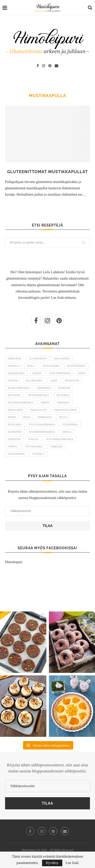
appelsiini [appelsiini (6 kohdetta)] (15, 359)
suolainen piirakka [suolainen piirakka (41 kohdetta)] (60, 439)
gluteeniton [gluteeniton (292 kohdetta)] (38, 359)
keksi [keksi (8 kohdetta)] (82, 373)
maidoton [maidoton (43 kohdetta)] (72, 381)
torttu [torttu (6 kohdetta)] (13, 447)
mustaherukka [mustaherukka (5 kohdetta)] (38, 395)
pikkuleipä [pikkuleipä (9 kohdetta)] (15, 410)
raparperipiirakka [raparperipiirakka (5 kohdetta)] (42, 432)
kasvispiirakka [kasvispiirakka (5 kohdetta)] (60, 373)
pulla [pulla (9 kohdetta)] (63, 417)
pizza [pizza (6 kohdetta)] (27, 417)
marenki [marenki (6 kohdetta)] (64, 388)
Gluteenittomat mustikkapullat (48, 172)
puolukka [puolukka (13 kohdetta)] (15, 425)
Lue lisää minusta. (64, 298)
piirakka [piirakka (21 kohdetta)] (64, 403)
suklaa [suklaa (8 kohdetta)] (33, 439)
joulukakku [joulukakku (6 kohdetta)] (51, 366)
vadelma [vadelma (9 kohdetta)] (56, 447)
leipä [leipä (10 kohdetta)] (54, 381)
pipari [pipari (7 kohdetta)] (12, 417)
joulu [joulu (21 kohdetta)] (31, 366)
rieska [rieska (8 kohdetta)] (67, 432)
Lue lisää (72, 863)
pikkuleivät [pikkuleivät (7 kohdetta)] (39, 410)
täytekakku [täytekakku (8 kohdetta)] (34, 447)
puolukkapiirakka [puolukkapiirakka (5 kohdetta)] (42, 425)
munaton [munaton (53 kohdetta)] (14, 395)
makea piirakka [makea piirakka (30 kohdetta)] (19, 388)
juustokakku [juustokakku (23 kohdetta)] (76, 366)
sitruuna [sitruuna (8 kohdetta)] (14, 439)
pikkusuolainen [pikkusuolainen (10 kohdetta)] (66, 410)
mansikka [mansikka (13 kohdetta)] (44, 388)
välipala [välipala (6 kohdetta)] (38, 454)
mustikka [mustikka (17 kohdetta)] (63, 395)
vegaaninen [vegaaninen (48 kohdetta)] (16, 454)
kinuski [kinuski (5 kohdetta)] (13, 381)
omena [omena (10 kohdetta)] (45, 403)
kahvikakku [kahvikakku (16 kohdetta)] (16, 373)
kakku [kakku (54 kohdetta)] (37, 373)
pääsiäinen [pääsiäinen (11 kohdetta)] (70, 425)
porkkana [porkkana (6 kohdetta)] (45, 417)
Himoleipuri (14, 562)
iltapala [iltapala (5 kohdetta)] (14, 366)
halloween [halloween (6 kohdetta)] (62, 359)
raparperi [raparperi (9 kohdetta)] (15, 432)
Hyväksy (52, 863)
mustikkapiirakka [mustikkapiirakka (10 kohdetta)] (21, 403)
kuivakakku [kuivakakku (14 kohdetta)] (34, 381)
